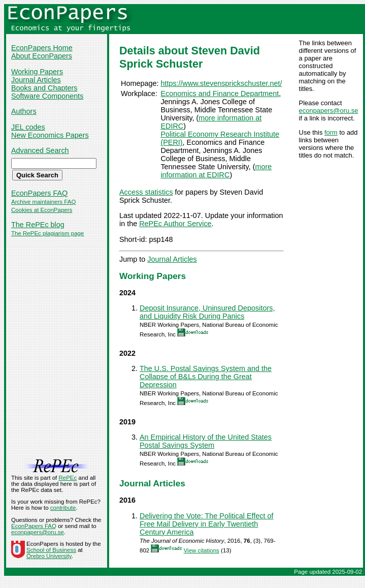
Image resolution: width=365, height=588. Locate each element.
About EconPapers (42, 56)
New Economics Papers (50, 135)
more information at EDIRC (216, 171)
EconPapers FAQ (39, 193)
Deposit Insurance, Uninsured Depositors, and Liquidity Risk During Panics (207, 312)
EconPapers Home (42, 48)
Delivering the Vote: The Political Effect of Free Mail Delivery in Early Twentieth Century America (206, 524)
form (331, 132)
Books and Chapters (44, 88)
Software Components (47, 96)
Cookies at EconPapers (42, 210)
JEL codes (28, 127)
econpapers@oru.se (329, 111)
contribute (63, 508)
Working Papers (37, 72)
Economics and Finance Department (220, 94)
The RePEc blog (38, 225)
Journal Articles (36, 80)
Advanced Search (40, 150)
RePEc (68, 478)
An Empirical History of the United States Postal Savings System (206, 441)
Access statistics (146, 192)
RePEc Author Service (175, 224)
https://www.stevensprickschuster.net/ (221, 83)
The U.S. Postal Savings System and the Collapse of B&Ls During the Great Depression (206, 377)
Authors (24, 111)
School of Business (51, 550)
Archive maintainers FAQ (43, 202)
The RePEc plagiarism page (47, 233)
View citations (202, 550)
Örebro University (49, 556)
